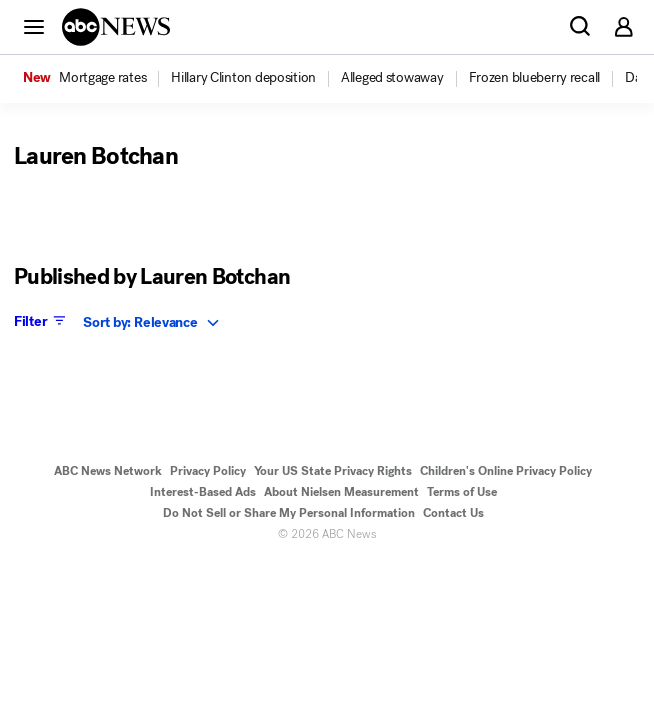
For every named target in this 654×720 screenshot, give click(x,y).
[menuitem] (102, 78)
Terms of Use (462, 492)
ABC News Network (108, 471)
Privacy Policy (208, 471)
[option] (95, 79)
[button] (34, 26)
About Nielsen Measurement (341, 492)
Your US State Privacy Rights (333, 471)
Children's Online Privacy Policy (506, 471)
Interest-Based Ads (203, 492)
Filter (41, 321)
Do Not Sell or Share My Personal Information (289, 513)
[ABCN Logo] (116, 27)
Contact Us (453, 513)
